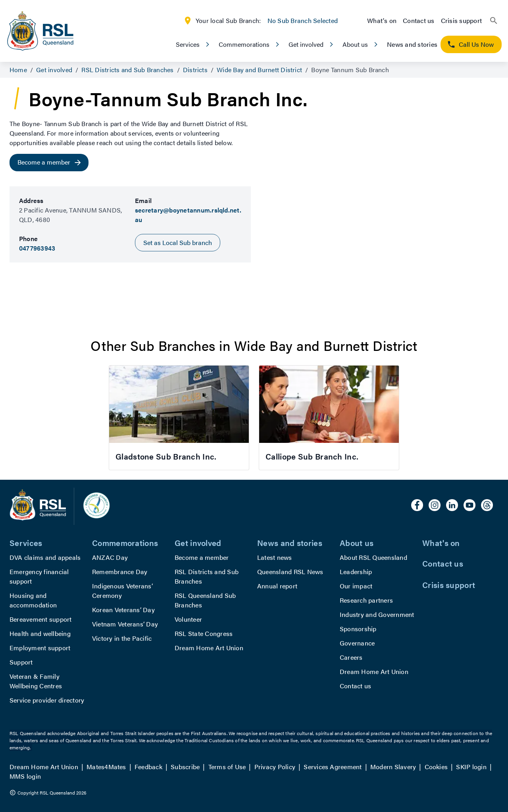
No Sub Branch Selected (303, 20)
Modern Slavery (393, 767)
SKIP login (471, 767)
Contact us (419, 20)
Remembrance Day (120, 572)
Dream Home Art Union (209, 648)
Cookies (436, 767)
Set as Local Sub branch (178, 242)
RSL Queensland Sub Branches (205, 600)
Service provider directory (47, 700)
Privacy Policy (275, 767)
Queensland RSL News (290, 572)
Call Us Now (470, 44)
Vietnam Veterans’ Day (125, 624)
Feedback (148, 767)
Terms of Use (227, 767)
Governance (357, 643)
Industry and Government (377, 614)
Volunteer (188, 619)
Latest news (275, 557)
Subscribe (185, 767)
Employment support (40, 648)
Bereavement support (41, 619)
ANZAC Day (110, 557)
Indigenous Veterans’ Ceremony (122, 591)
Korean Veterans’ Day (123, 610)
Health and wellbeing (40, 633)
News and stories (412, 44)
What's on (382, 20)
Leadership (356, 572)
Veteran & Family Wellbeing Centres (36, 681)
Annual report (277, 586)
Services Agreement (333, 767)
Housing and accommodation (33, 600)
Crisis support (461, 20)
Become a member (202, 557)
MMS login (25, 776)
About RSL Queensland (373, 557)
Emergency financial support (39, 576)
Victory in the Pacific (122, 638)
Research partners (366, 600)
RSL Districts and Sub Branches (207, 576)
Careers (351, 657)
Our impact (356, 586)
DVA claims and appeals (45, 557)
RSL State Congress (204, 633)
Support (21, 662)
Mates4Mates (106, 767)
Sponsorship (358, 629)
